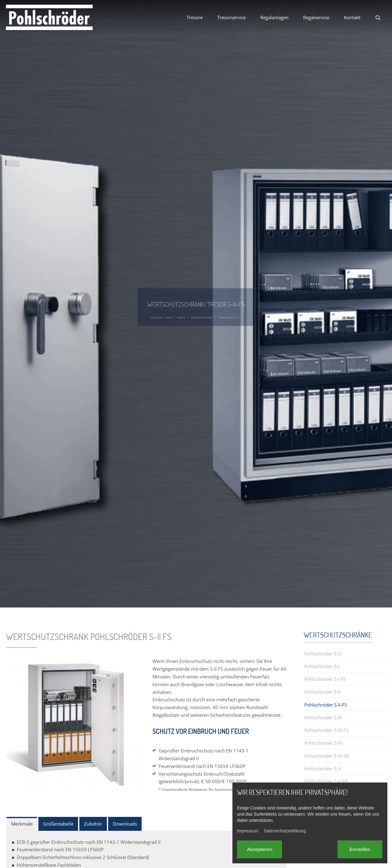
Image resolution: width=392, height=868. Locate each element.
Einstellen (360, 849)
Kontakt (352, 17)
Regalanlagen (274, 17)
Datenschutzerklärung (285, 831)
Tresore (195, 17)
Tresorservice (231, 17)
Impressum (248, 831)
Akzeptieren (260, 849)
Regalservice (316, 17)
